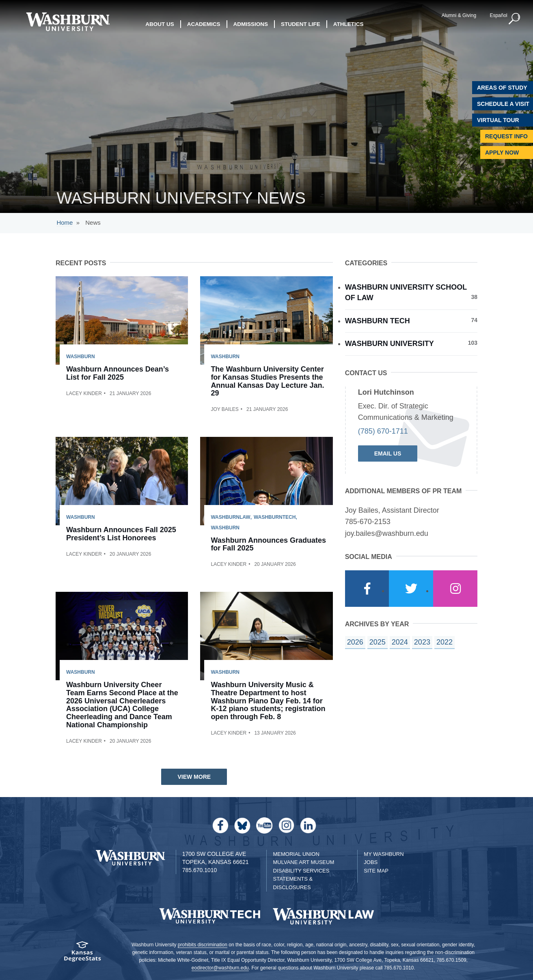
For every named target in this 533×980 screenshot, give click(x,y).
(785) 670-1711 (383, 431)
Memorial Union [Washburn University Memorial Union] (296, 854)
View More (194, 777)
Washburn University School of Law (411, 292)
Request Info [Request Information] (506, 136)
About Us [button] (160, 24)
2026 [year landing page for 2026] (355, 642)
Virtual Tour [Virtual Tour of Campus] (498, 120)
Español (498, 15)
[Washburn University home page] (68, 22)
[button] (515, 19)
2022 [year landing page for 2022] (445, 642)
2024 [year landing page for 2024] (400, 642)
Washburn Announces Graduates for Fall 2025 (268, 544)
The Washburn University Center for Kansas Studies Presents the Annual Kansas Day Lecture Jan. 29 (267, 381)
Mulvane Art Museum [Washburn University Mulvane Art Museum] (303, 862)
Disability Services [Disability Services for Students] (301, 871)
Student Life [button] (301, 24)
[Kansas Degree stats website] (82, 954)
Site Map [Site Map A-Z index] (376, 871)
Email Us (388, 453)
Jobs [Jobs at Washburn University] (371, 862)
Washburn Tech (411, 320)
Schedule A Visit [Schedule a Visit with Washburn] (503, 104)
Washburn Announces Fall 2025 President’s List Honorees (121, 534)
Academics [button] (204, 24)
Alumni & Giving (459, 15)
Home (65, 222)
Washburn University (411, 343)
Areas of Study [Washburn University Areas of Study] (502, 88)
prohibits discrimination (203, 945)
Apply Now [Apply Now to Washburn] (502, 153)
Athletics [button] (348, 24)
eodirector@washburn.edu (220, 968)
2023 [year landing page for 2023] (422, 642)
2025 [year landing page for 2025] (378, 642)
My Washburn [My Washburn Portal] (384, 854)
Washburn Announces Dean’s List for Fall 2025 (118, 373)
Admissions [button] (251, 24)
